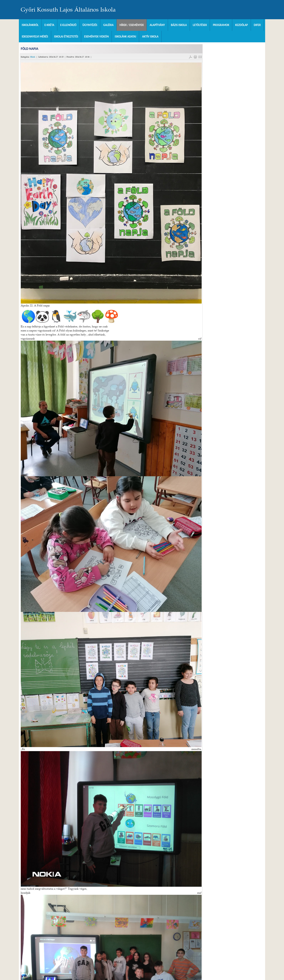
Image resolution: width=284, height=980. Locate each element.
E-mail (200, 57)
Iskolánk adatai (125, 37)
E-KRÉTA (49, 25)
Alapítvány (157, 25)
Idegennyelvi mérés (35, 37)
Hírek (33, 57)
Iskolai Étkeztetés (66, 37)
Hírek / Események (132, 25)
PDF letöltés (190, 57)
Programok (221, 25)
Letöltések (200, 25)
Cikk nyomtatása (195, 57)
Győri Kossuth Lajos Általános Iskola (68, 10)
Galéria (108, 25)
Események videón (96, 37)
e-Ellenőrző (68, 25)
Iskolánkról (30, 25)
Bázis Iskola (179, 25)
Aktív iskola (150, 37)
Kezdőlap (241, 25)
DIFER (257, 25)
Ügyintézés (90, 25)
